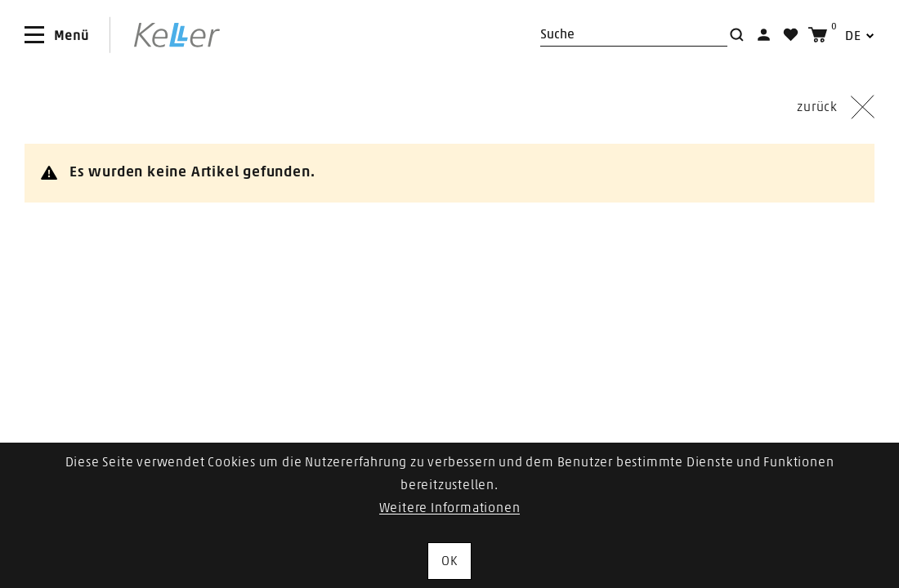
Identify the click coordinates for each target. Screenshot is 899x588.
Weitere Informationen (450, 508)
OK (449, 561)
